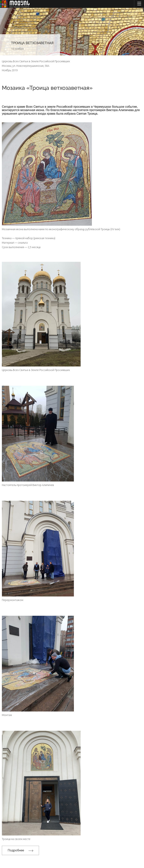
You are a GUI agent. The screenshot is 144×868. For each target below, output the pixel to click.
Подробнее (20, 850)
